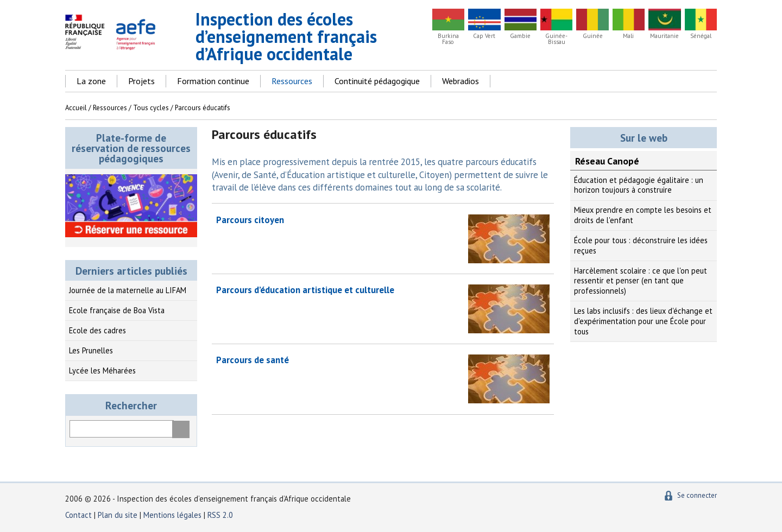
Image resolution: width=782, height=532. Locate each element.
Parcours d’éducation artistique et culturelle (305, 290)
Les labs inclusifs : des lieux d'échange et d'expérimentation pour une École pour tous (643, 321)
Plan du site (119, 515)
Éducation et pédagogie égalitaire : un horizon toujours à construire (639, 185)
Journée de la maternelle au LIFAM (128, 290)
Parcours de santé (253, 360)
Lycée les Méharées (102, 370)
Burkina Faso (448, 39)
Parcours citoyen (250, 220)
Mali (628, 36)
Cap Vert (484, 36)
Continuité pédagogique (377, 81)
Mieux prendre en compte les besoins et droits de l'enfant (643, 215)
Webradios (461, 81)
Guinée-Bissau (556, 39)
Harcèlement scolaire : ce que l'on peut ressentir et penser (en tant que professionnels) (641, 281)
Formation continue (213, 81)
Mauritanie (664, 36)
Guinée (593, 36)
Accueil (76, 108)
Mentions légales (172, 515)
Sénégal (701, 36)
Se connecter (697, 495)
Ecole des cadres (97, 330)
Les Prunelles (91, 350)
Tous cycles (151, 108)
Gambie (520, 36)
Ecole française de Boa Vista (117, 310)
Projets (141, 81)
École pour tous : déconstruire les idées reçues (641, 245)
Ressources (292, 81)
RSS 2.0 (220, 515)
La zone (91, 81)
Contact (78, 515)
